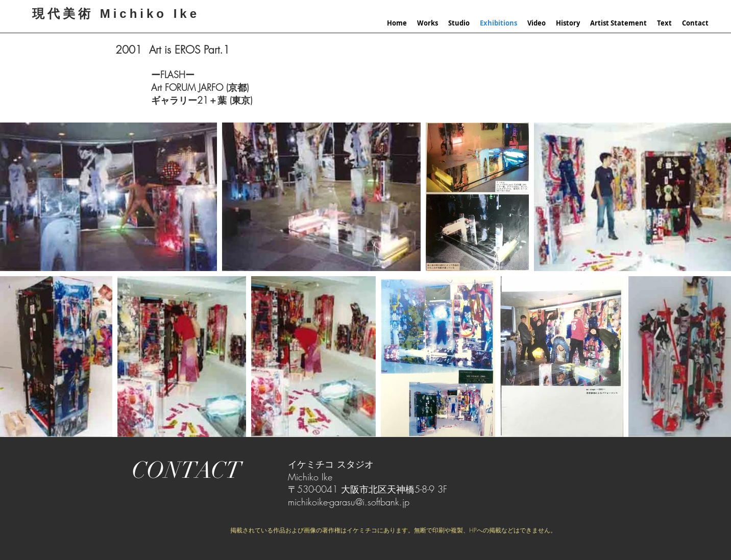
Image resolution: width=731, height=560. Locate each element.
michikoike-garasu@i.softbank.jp (349, 502)
